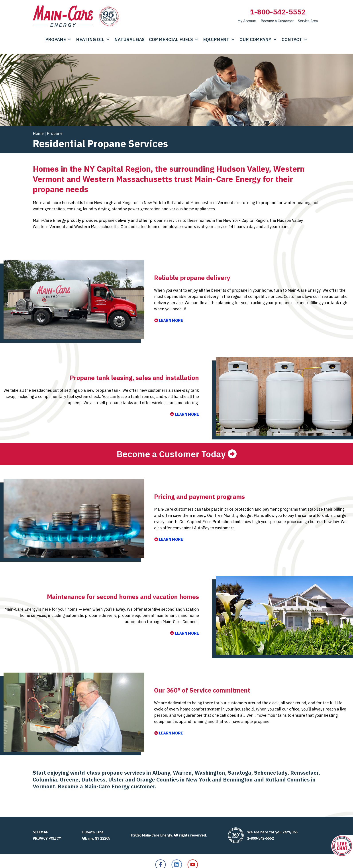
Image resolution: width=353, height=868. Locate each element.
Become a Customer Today (171, 454)
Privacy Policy (47, 838)
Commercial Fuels (174, 39)
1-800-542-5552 (278, 12)
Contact (295, 39)
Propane (58, 39)
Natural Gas (129, 39)
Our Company (258, 39)
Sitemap (41, 832)
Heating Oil (93, 39)
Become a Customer (277, 21)
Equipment (219, 39)
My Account (247, 21)
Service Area (308, 21)
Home (38, 133)
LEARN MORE (169, 320)
